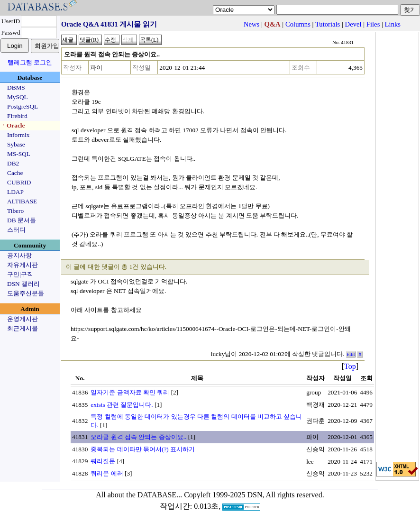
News (251, 24)
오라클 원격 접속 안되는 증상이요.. (138, 437)
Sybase (16, 144)
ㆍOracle (13, 125)
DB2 (13, 163)
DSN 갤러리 (23, 284)
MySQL (18, 97)
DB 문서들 (22, 220)
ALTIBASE (22, 201)
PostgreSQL (23, 106)
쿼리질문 (103, 461)
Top (350, 366)
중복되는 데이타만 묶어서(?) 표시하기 (143, 449)
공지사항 (19, 255)
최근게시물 (23, 328)
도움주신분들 (26, 293)
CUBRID (19, 182)
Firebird (17, 116)
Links (393, 24)
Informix (18, 135)
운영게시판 (23, 319)
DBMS (16, 87)
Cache (15, 173)
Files (373, 24)
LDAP (15, 192)
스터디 (16, 230)
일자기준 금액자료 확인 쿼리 (130, 392)
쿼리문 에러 (107, 473)
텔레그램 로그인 (30, 62)
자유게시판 (23, 265)
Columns (298, 24)
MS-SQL (19, 154)
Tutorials (328, 24)
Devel (353, 24)
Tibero (15, 211)
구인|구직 (20, 274)
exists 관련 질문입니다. (122, 405)
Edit (351, 354)
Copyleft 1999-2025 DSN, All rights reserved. (254, 495)
